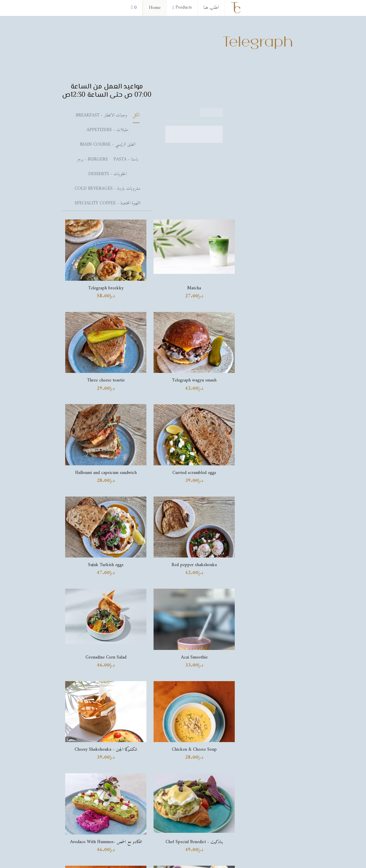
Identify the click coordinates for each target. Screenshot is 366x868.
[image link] (276, 603)
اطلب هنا (211, 8)
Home (155, 8)
